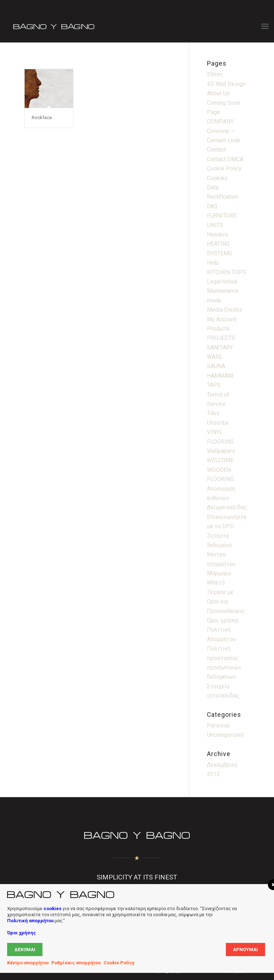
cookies (52, 908)
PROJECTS (221, 338)
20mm (215, 74)
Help (213, 263)
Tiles (213, 413)
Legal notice (222, 282)
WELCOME (220, 460)
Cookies (217, 178)
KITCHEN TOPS (227, 272)
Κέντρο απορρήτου (28, 963)
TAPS (214, 385)
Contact (216, 150)
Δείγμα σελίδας (227, 507)
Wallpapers (221, 451)
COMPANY (220, 121)
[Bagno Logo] (53, 26)
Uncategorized (225, 735)
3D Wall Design (226, 84)
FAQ (212, 206)
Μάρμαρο (219, 573)
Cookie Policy (224, 169)
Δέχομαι (25, 950)
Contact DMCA (225, 159)
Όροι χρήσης (22, 933)
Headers (218, 234)
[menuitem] (265, 26)
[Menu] (265, 26)
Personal (218, 726)
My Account (222, 319)
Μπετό (216, 583)
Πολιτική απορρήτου (30, 921)
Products (218, 329)
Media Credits (225, 310)
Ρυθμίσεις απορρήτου (76, 963)
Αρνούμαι (245, 950)
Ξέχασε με (220, 592)
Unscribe (218, 423)
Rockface (42, 118)
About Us (218, 93)
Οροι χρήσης (223, 620)
